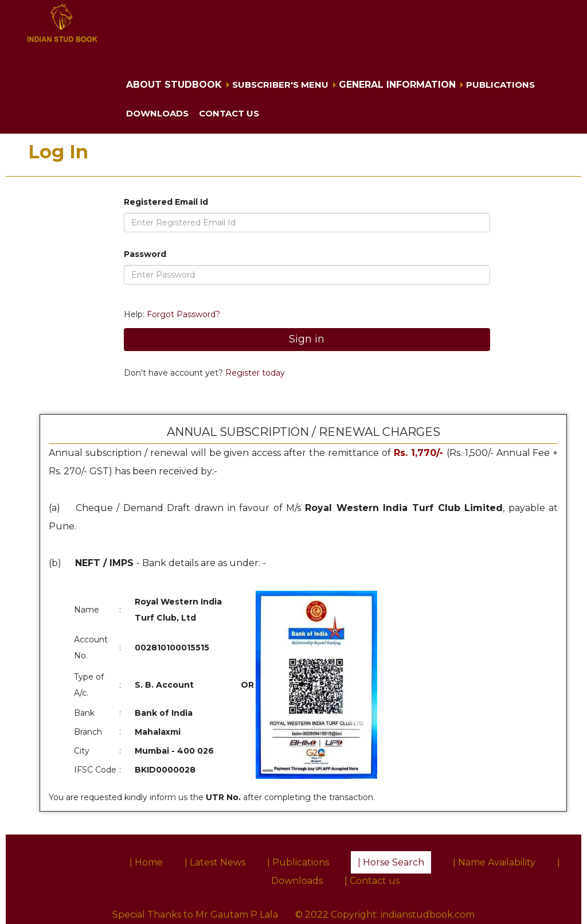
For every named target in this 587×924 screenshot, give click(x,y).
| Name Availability (494, 862)
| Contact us (372, 881)
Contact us (229, 113)
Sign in (307, 339)
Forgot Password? (183, 314)
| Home (146, 862)
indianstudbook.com (428, 915)
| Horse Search (391, 862)
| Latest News (215, 862)
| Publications (298, 862)
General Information (397, 85)
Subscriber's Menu (280, 85)
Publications (500, 85)
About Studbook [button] (174, 85)
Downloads (157, 113)
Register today (254, 373)
